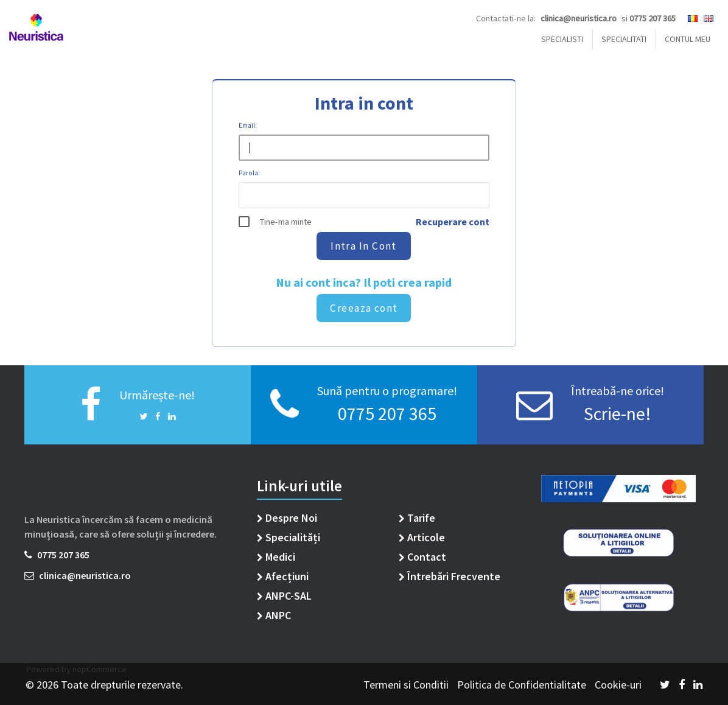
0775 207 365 (387, 413)
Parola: (249, 172)
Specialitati (624, 39)
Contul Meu (688, 39)
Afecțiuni (283, 576)
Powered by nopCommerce (76, 669)
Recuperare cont (453, 222)
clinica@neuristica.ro (78, 575)
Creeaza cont (364, 308)
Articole (422, 537)
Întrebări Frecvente (450, 576)
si (649, 18)
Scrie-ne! (618, 413)
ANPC (274, 615)
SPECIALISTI (562, 39)
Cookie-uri (618, 685)
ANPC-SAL (284, 596)
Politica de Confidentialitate (523, 685)
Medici (276, 557)
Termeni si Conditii (407, 685)
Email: (248, 125)
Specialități (289, 537)
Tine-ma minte (286, 222)
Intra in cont (364, 246)
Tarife (417, 518)
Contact (422, 557)
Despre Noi (287, 518)
